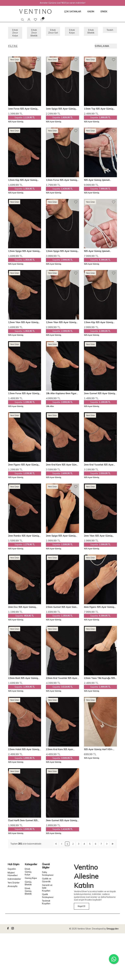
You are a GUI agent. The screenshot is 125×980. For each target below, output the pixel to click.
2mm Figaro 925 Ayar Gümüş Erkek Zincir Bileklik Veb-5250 (23, 466)
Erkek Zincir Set (53, 34)
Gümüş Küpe (31, 880)
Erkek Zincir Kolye (15, 34)
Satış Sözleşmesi (48, 875)
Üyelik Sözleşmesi (48, 898)
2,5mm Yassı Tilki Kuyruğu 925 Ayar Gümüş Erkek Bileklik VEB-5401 (100, 680)
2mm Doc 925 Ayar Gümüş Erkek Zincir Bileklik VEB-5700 (23, 609)
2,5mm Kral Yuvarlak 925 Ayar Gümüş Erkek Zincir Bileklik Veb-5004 (62, 680)
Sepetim (12, 871)
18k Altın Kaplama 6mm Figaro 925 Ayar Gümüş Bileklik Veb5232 (62, 395)
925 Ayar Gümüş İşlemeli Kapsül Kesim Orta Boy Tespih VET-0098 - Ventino (100, 253)
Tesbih (110, 30)
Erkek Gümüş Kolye (28, 874)
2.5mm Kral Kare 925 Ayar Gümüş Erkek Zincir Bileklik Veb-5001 (62, 751)
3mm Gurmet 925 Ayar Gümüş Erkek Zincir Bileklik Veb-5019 (61, 822)
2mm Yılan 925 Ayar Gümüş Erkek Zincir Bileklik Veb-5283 (99, 538)
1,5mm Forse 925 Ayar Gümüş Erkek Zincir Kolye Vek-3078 (61, 182)
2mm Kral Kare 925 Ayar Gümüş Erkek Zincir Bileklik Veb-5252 (62, 466)
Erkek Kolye (72, 32)
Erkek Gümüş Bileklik (28, 893)
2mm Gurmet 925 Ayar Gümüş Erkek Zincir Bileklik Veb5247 (99, 395)
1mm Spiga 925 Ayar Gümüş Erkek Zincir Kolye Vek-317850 (62, 111)
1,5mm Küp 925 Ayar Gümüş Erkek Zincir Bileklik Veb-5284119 (23, 182)
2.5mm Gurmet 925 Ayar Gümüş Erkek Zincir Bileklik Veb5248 (62, 609)
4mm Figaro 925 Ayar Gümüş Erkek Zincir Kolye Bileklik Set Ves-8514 (99, 609)
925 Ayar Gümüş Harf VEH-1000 (98, 751)
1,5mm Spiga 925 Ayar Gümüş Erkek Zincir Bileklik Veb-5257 (24, 253)
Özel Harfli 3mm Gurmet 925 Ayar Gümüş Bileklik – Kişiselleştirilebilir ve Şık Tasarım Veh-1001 (25, 822)
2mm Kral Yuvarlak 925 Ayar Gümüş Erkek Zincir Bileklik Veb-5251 (100, 466)
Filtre (13, 48)
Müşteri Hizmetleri (13, 876)
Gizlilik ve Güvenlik (47, 882)
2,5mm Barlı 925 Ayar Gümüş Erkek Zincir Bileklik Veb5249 (23, 680)
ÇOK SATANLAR (73, 11)
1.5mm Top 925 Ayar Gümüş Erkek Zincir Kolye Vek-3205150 (100, 111)
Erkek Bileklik (91, 32)
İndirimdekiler (14, 881)
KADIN (91, 11)
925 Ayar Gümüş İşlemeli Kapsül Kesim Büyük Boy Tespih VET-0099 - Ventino (100, 182)
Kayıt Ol (82, 908)
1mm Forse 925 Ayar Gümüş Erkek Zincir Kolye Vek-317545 (24, 111)
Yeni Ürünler (14, 884)
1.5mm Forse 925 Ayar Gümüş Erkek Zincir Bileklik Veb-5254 (24, 395)
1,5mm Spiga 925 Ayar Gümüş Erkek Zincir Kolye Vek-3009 (62, 253)
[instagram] (13, 931)
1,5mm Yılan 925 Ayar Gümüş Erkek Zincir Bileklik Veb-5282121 (23, 324)
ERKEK (104, 11)
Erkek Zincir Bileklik (34, 34)
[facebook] (8, 931)
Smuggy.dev (112, 931)
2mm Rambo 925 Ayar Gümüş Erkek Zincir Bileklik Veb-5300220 (24, 538)
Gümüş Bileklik (28, 885)
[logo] (35, 11)
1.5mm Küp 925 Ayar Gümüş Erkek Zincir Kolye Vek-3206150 (100, 324)
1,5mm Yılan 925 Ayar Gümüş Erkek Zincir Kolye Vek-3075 (61, 324)
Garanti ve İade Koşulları (47, 890)
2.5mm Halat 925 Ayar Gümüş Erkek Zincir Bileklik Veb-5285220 (24, 751)
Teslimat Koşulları (46, 904)
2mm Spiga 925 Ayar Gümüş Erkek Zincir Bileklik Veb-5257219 (61, 538)
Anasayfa (12, 888)
